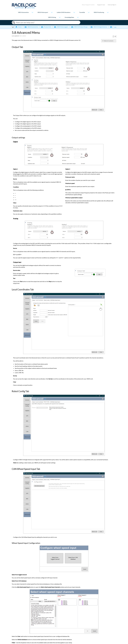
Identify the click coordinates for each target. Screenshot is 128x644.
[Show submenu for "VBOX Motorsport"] (52, 13)
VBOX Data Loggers (61, 27)
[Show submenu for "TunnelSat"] (89, 13)
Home (19, 27)
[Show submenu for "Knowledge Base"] (78, 18)
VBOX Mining (52, 17)
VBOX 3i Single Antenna (99, 27)
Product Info (46, 27)
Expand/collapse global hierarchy (13, 27)
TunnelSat (82, 12)
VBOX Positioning (99, 12)
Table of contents (109, 41)
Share (115, 36)
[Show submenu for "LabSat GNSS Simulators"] (74, 13)
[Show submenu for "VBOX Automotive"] (32, 13)
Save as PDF (113, 36)
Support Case (101, 5)
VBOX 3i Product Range (80, 27)
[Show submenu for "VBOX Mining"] (60, 18)
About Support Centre (88, 5)
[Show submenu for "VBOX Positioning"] (108, 13)
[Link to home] (24, 8)
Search (14, 22)
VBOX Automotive (23, 12)
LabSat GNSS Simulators (64, 12)
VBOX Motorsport (43, 12)
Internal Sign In (112, 5)
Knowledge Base (69, 17)
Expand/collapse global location (115, 26)
